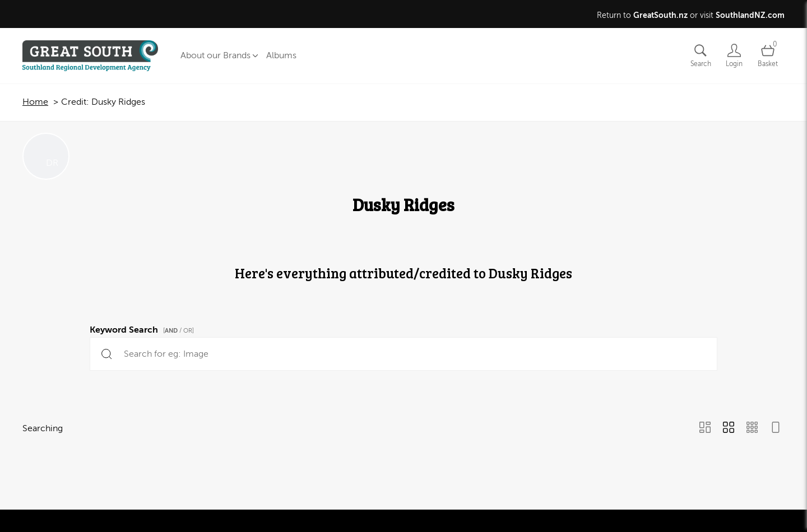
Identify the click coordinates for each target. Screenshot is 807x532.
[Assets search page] (701, 56)
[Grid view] (729, 428)
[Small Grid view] (752, 428)
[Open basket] (768, 56)
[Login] (734, 56)
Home (35, 102)
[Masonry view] (705, 428)
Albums (281, 55)
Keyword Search (143, 328)
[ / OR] (178, 331)
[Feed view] (776, 428)
